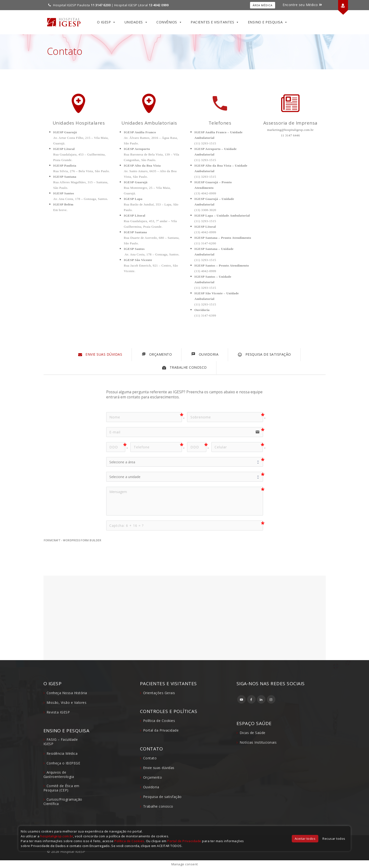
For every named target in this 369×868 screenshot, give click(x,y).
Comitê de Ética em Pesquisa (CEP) (61, 788)
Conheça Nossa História (67, 693)
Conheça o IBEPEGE (63, 763)
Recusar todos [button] (334, 839)
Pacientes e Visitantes (215, 22)
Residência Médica (62, 753)
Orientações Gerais (159, 693)
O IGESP (106, 22)
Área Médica (263, 5)
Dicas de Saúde (253, 733)
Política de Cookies (159, 721)
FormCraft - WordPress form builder (73, 540)
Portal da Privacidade (161, 730)
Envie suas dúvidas (159, 768)
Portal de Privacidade (184, 841)
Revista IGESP (58, 712)
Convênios (169, 22)
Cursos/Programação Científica (63, 801)
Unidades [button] (136, 22)
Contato (150, 758)
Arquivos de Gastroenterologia (59, 774)
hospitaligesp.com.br (57, 836)
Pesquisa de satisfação (162, 797)
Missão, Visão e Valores (67, 702)
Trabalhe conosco (158, 806)
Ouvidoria (151, 787)
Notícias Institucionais (258, 742)
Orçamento (153, 777)
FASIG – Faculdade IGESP (61, 742)
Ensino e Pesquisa (268, 22)
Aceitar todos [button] (305, 839)
